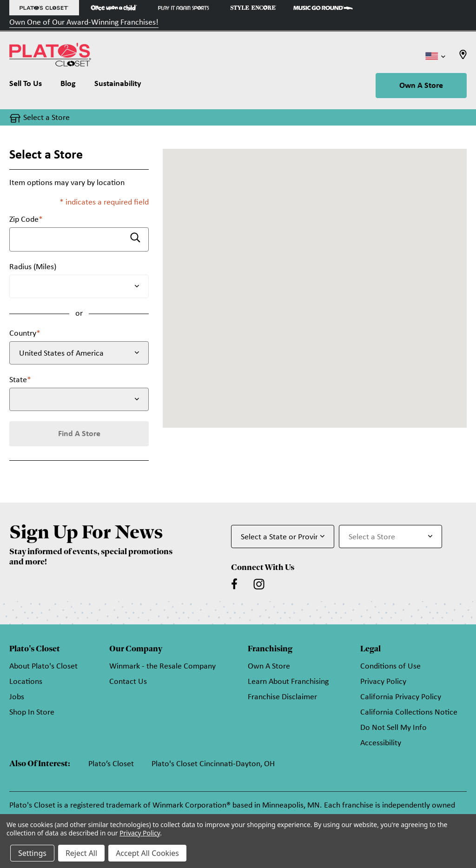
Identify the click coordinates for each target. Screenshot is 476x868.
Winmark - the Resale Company (162, 666)
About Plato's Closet (43, 666)
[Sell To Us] (30, 86)
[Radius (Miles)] (79, 286)
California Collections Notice (409, 712)
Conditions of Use (390, 666)
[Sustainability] (118, 86)
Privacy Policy (383, 682)
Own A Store (421, 86)
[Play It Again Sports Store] (184, 8)
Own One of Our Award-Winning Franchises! (84, 23)
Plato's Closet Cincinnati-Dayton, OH (213, 764)
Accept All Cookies (147, 853)
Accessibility (381, 743)
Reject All (81, 853)
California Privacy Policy (401, 697)
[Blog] (68, 86)
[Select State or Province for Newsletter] (283, 537)
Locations (26, 682)
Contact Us (128, 682)
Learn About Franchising (288, 682)
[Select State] (79, 399)
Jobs (17, 697)
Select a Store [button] (46, 118)
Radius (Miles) (33, 267)
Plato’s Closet (111, 764)
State (20, 380)
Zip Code (26, 220)
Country (25, 334)
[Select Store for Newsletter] (390, 537)
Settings (32, 853)
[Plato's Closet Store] (44, 8)
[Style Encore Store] (253, 8)
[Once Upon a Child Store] (114, 8)
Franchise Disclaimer (282, 697)
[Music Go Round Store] (323, 8)
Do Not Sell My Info (393, 728)
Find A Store (79, 434)
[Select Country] (79, 353)
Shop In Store (32, 712)
